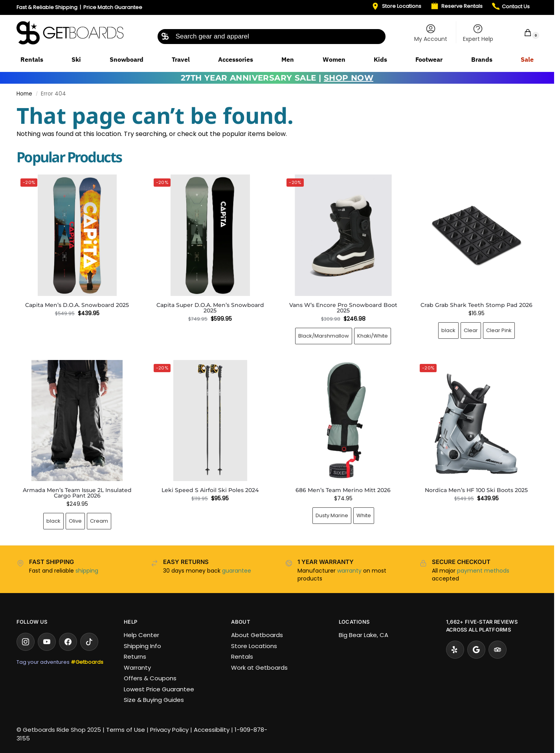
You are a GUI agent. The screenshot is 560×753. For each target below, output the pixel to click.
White (364, 515)
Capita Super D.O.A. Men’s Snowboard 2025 (210, 308)
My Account (431, 33)
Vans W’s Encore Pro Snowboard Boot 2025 (343, 308)
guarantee (237, 571)
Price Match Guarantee (113, 7)
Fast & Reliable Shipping (47, 7)
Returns (135, 657)
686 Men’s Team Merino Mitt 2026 (343, 490)
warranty (349, 571)
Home (24, 94)
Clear (471, 330)
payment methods (483, 571)
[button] (523, 32)
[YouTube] (47, 642)
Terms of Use (126, 730)
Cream (99, 521)
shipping (87, 571)
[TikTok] (89, 642)
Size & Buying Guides (154, 700)
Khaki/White (373, 336)
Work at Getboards (259, 668)
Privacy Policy (169, 730)
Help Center (141, 635)
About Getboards (257, 635)
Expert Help (478, 33)
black (448, 330)
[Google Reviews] (476, 650)
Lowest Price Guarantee (159, 689)
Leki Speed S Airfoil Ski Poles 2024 (210, 490)
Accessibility (212, 730)
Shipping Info (142, 646)
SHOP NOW (349, 78)
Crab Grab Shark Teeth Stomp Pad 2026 (476, 305)
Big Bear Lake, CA (364, 635)
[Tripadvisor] (498, 650)
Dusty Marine (332, 515)
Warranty (137, 668)
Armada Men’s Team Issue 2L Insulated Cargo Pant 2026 (77, 493)
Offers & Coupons (150, 678)
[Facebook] (68, 642)
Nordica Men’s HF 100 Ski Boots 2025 (476, 490)
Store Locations (254, 646)
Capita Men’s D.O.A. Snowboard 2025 (77, 305)
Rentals (242, 657)
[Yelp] (455, 650)
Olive (75, 521)
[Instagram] (26, 642)
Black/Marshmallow (324, 336)
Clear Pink (499, 330)
